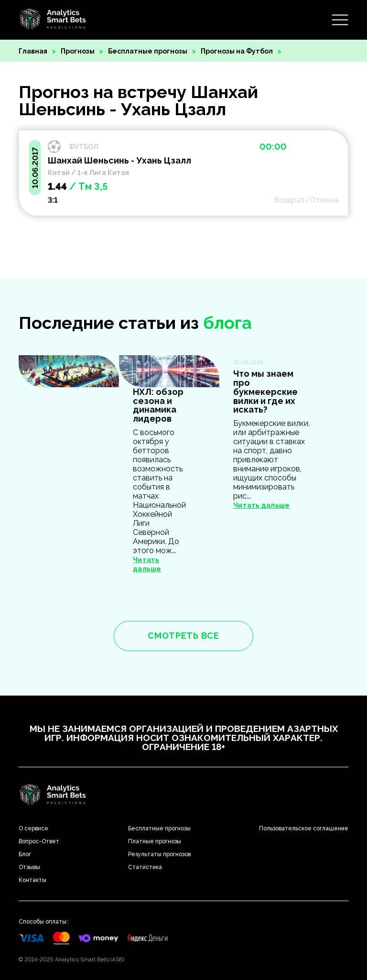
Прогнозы (78, 51)
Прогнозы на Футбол (237, 51)
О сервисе (33, 828)
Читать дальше (262, 505)
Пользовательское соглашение (304, 828)
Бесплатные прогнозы (148, 51)
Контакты (32, 880)
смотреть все (183, 636)
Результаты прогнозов (159, 854)
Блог (25, 854)
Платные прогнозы (155, 841)
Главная (33, 51)
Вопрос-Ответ (39, 841)
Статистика (145, 867)
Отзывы (29, 867)
